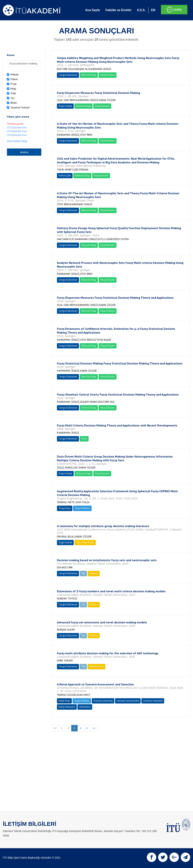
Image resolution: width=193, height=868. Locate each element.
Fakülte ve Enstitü (118, 10)
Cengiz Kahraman (68, 75)
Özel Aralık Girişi (17, 141)
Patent (14, 79)
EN (153, 10)
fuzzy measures (67, 707)
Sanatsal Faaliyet (20, 107)
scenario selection (153, 701)
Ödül (13, 93)
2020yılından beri (17, 135)
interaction (85, 707)
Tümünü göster (15, 124)
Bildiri (14, 103)
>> (94, 728)
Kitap (13, 89)
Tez (13, 98)
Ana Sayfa (92, 10)
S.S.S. (141, 10)
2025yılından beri (17, 127)
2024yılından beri (17, 131)
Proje (14, 84)
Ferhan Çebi (65, 176)
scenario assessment (128, 701)
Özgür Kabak (65, 106)
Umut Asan (64, 701)
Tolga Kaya (65, 508)
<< (55, 728)
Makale (15, 74)
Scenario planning (103, 701)
